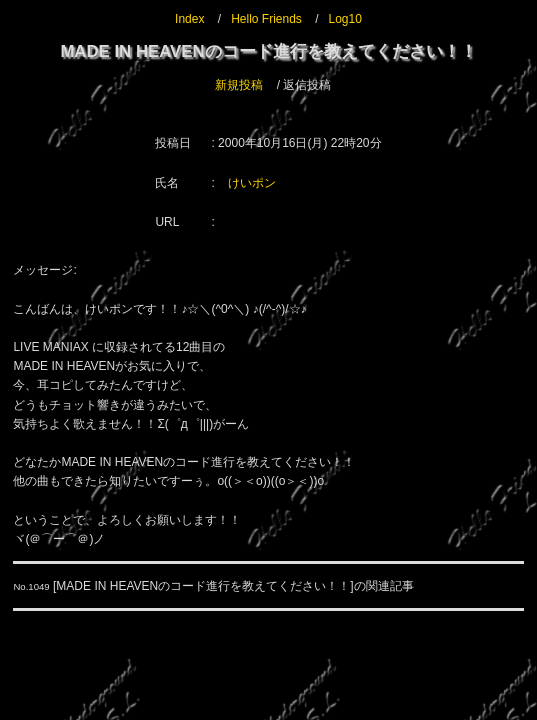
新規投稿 (239, 85)
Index (189, 19)
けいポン (252, 183)
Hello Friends (266, 19)
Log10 (345, 19)
